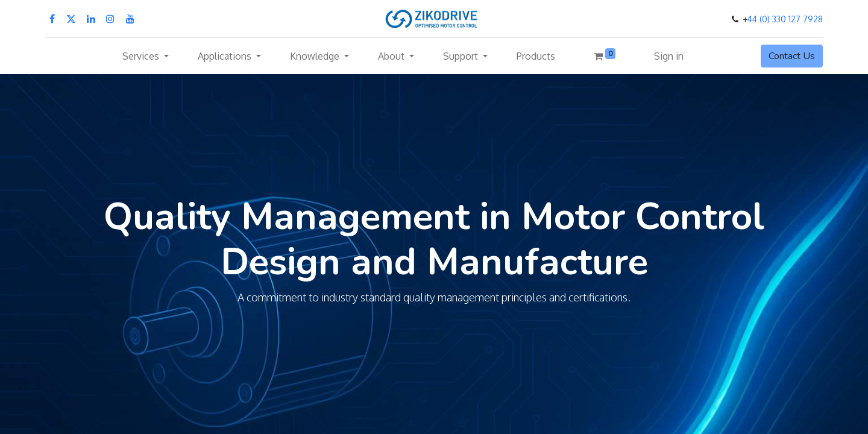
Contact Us (792, 56)
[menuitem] (536, 56)
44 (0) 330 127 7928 (785, 19)
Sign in (669, 56)
